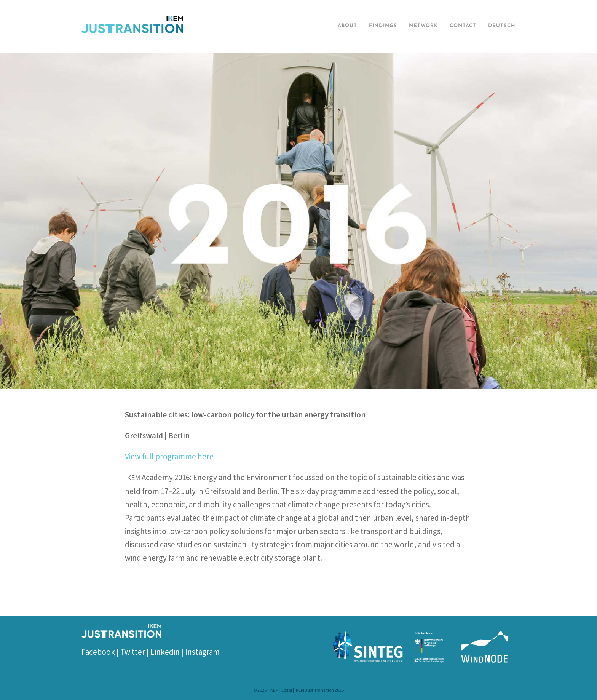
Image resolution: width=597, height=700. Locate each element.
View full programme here (169, 456)
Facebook (98, 652)
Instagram (202, 652)
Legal (287, 690)
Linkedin (165, 652)
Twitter (133, 652)
